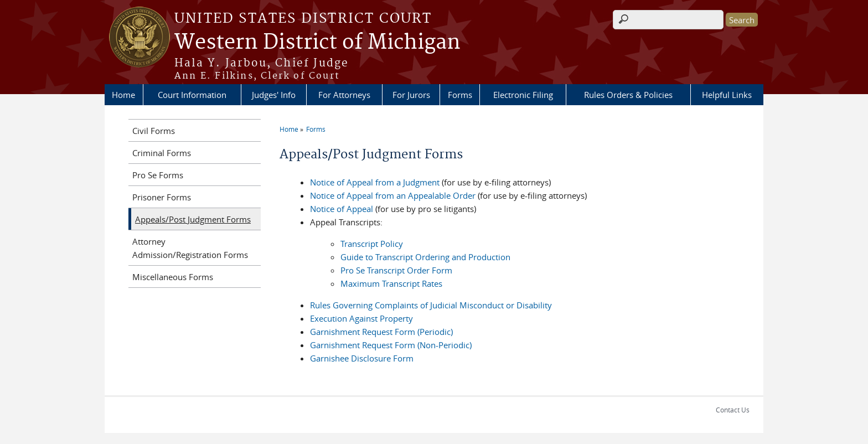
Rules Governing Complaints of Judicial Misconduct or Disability (431, 305)
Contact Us (733, 410)
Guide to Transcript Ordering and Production (425, 257)
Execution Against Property (361, 318)
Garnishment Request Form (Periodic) (381, 332)
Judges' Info (274, 95)
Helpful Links (727, 95)
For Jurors (411, 95)
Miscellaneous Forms (173, 277)
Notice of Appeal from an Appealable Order (393, 195)
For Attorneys (344, 95)
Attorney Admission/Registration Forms (190, 248)
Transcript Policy (372, 244)
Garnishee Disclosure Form (362, 358)
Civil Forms (154, 131)
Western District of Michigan (317, 43)
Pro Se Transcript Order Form (396, 270)
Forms (460, 95)
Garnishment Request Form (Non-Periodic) (391, 345)
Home (123, 95)
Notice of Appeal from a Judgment (375, 182)
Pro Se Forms (158, 175)
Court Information (192, 95)
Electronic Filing (523, 95)
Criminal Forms (162, 153)
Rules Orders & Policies (628, 95)
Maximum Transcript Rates (391, 283)
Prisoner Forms (162, 197)
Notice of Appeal (342, 209)
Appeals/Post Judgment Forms (193, 219)
